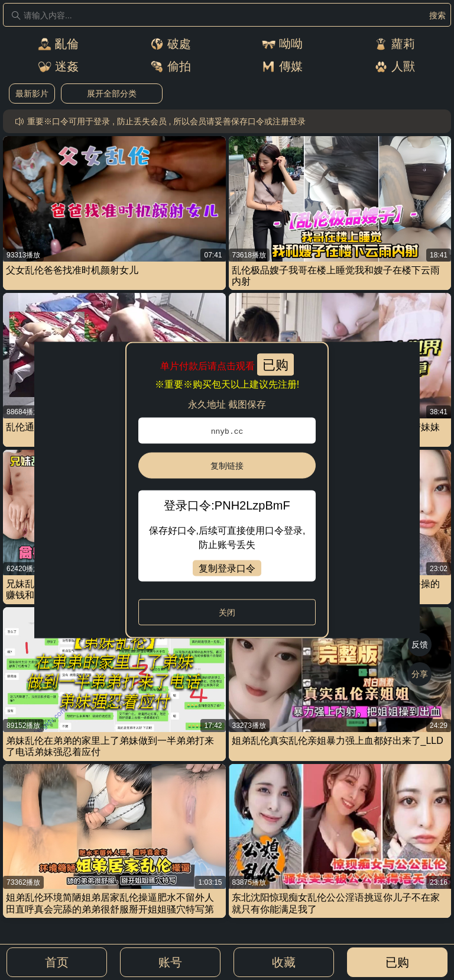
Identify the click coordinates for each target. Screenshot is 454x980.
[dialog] (227, 490)
